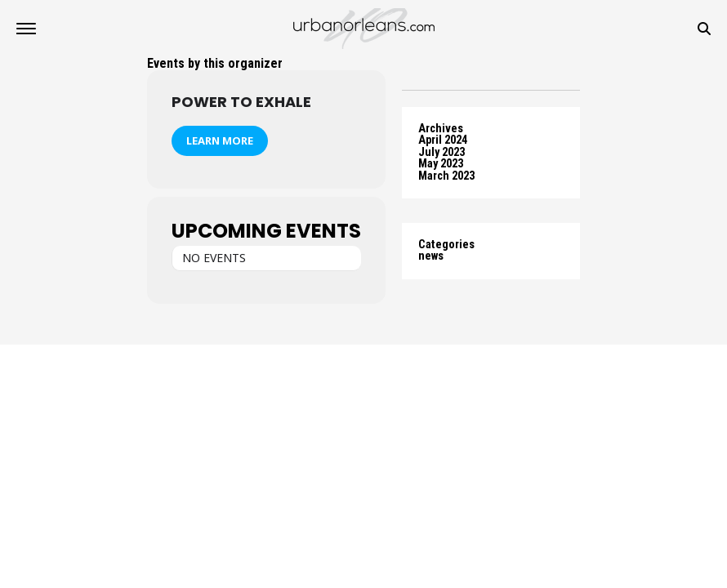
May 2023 (441, 164)
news (431, 256)
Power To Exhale (241, 102)
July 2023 (442, 152)
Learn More (220, 140)
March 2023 (446, 176)
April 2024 (443, 140)
